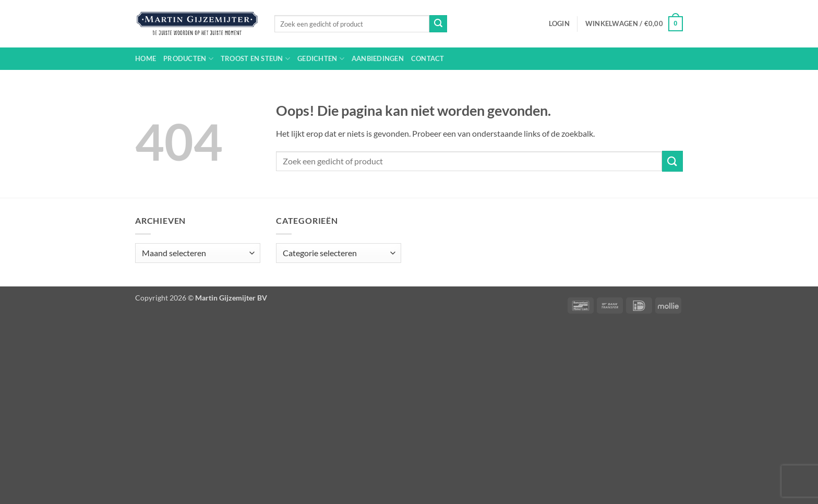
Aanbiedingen (378, 58)
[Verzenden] (438, 24)
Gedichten (321, 59)
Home (146, 58)
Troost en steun (255, 59)
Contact (428, 58)
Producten (188, 59)
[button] (559, 23)
